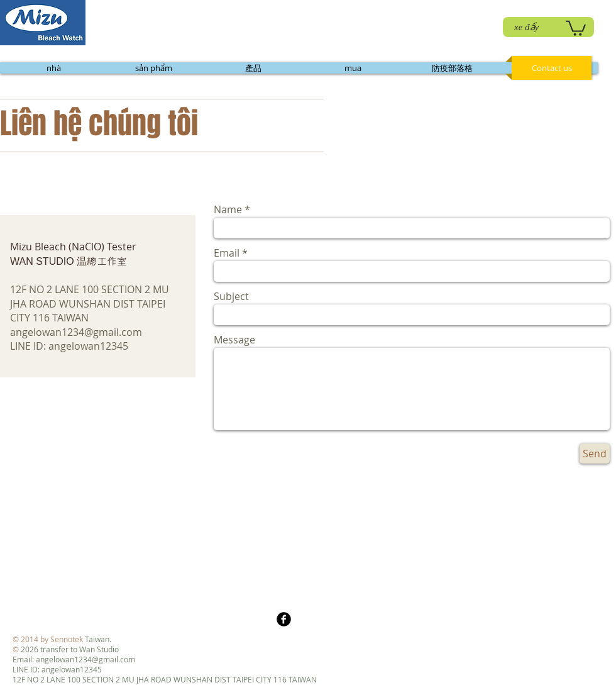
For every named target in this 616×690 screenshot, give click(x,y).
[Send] (595, 454)
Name (228, 209)
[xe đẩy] (548, 27)
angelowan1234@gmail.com (76, 332)
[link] (576, 27)
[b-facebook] (284, 619)
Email (227, 253)
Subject (231, 296)
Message (234, 340)
